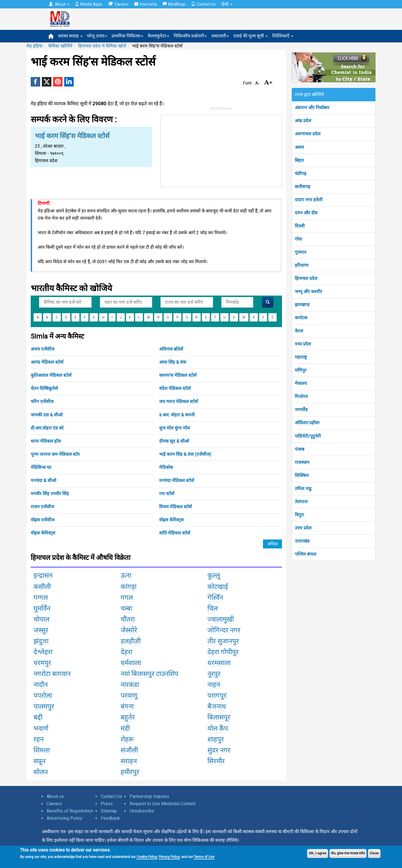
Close (374, 853)
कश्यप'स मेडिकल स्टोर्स (178, 375)
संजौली (129, 750)
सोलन (41, 772)
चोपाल (41, 619)
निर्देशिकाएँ (283, 36)
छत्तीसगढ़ (302, 187)
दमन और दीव (306, 213)
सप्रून (40, 761)
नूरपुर (214, 674)
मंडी (125, 728)
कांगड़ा (129, 587)
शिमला (42, 750)
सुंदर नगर (219, 750)
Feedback (110, 818)
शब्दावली (220, 36)
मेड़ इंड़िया (34, 46)
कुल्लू (214, 576)
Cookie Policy (147, 857)
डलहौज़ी (131, 641)
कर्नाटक (301, 318)
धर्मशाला (131, 663)
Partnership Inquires (149, 796)
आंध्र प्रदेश (303, 121)
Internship (146, 4)
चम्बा (126, 608)
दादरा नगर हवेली (309, 200)
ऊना (126, 576)
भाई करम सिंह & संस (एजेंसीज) (185, 454)
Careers (118, 4)
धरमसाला (219, 663)
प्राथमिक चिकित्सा (127, 36)
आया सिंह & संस (173, 362)
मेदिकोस (166, 467)
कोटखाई (218, 587)
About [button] (59, 4)
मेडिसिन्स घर (41, 467)
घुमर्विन (42, 608)
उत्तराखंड (302, 541)
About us (55, 796)
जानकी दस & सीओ (47, 415)
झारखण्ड (302, 305)
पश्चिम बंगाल (306, 554)
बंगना (127, 706)
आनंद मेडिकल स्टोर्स (47, 362)
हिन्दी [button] (227, 4)
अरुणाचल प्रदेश (308, 134)
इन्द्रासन (43, 576)
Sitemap (109, 811)
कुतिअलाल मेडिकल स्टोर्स (51, 375)
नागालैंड (301, 410)
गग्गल (41, 598)
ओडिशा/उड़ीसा (307, 423)
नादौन (41, 685)
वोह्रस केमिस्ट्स (171, 520)
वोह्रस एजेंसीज (43, 520)
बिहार (299, 160)
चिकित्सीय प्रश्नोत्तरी (190, 36)
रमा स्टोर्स (167, 494)
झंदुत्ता (41, 641)
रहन (39, 739)
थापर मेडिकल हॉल (46, 441)
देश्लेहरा (43, 652)
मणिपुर (301, 370)
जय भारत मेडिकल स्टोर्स (179, 401)
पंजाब (300, 449)
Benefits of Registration (70, 811)
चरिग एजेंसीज (42, 401)
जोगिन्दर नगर (224, 630)
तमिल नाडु (303, 489)
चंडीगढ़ (301, 173)
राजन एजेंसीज (42, 507)
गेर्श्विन (215, 598)
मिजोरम (301, 396)
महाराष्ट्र (301, 357)
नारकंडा (130, 685)
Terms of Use (204, 857)
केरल (299, 331)
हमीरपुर (130, 772)
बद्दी (38, 717)
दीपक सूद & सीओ (174, 441)
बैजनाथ (217, 706)
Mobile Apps (89, 4)
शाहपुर (216, 739)
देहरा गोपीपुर (223, 652)
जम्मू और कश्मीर (308, 292)
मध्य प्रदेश (303, 344)
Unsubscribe (142, 811)
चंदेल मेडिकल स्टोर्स (175, 388)
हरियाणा (302, 265)
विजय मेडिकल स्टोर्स (175, 507)
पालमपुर (44, 706)
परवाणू (129, 696)
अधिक (272, 544)
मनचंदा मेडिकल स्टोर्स (177, 480)
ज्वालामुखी (221, 619)
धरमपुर (42, 663)
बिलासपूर (219, 717)
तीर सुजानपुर (223, 641)
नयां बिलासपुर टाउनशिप (149, 674)
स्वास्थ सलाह (70, 36)
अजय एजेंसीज (43, 349)
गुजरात (301, 252)
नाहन (214, 685)
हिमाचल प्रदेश (306, 278)
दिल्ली (300, 226)
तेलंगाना (301, 502)
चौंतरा (128, 619)
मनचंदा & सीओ (43, 480)
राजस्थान (302, 462)
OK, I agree (318, 853)
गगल (127, 598)
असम (299, 147)
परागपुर (217, 696)
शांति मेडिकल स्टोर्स (175, 533)
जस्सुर (41, 630)
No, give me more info (348, 853)
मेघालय (301, 383)
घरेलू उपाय (97, 36)
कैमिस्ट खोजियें (60, 46)
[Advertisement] (221, 150)
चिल (213, 608)
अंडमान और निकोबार (312, 108)
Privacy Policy (169, 857)
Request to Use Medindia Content (162, 804)
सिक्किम (302, 475)
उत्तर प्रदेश (303, 528)
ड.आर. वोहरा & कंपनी (177, 415)
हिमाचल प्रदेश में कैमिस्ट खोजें (102, 46)
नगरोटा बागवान (52, 674)
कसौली (42, 587)
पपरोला (43, 696)
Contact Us (204, 4)
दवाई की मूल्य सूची (251, 36)
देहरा (126, 652)
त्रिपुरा (299, 515)
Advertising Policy (64, 818)
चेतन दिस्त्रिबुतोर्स (44, 388)
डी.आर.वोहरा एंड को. (47, 428)
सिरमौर (216, 761)
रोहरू (127, 739)
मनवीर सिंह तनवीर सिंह (50, 494)
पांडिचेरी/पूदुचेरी (308, 436)
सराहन (129, 761)
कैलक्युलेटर (158, 36)
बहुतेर (128, 717)
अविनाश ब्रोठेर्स (171, 349)
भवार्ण (41, 728)
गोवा (298, 239)
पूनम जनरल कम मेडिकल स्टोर (55, 454)
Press (107, 804)
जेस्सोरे (129, 630)
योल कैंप (218, 728)
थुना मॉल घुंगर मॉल (174, 428)
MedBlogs (174, 4)
